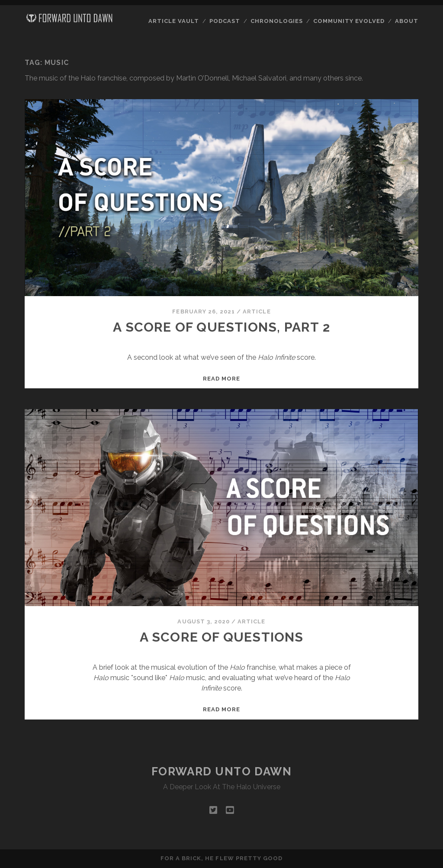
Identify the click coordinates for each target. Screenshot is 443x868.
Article (257, 311)
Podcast (225, 21)
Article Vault (174, 21)
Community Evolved (349, 21)
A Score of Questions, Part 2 (221, 327)
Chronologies (277, 21)
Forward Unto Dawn (222, 771)
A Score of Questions (222, 637)
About (407, 21)
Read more (221, 379)
